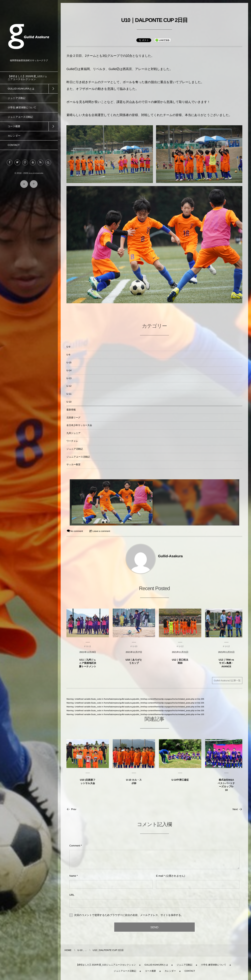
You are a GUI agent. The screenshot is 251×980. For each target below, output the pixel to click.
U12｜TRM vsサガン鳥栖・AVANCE (226, 666)
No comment (77, 531)
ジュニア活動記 (75, 449)
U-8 (68, 355)
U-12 (69, 386)
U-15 (69, 363)
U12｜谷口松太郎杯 (180, 665)
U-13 (69, 378)
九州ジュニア (73, 433)
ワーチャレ (72, 441)
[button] (48, 166)
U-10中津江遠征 (180, 783)
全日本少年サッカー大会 (79, 425)
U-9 (68, 347)
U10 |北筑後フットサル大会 (88, 785)
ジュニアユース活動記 (78, 457)
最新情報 (71, 410)
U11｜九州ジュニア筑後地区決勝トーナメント (88, 666)
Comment (75, 846)
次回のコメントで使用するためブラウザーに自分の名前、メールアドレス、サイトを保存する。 (129, 915)
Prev (71, 809)
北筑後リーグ (73, 418)
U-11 (69, 394)
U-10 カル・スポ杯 (134, 785)
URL (72, 895)
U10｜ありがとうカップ (134, 665)
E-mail (160, 876)
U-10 (69, 402)
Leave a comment (101, 531)
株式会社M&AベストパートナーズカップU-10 (226, 788)
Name (73, 876)
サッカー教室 (73, 465)
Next (237, 809)
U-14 (69, 370)
